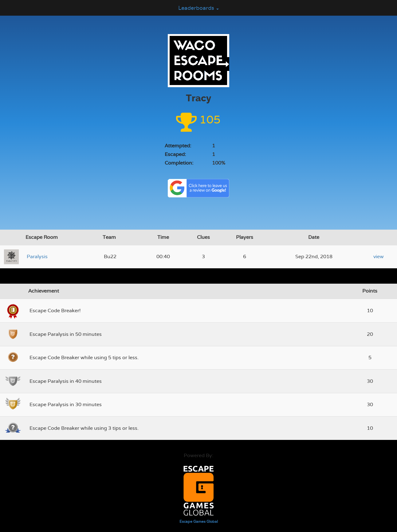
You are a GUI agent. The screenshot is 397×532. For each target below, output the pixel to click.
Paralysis (37, 256)
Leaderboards (198, 8)
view (379, 256)
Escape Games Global (199, 522)
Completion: (179, 163)
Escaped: (175, 154)
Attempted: (178, 146)
